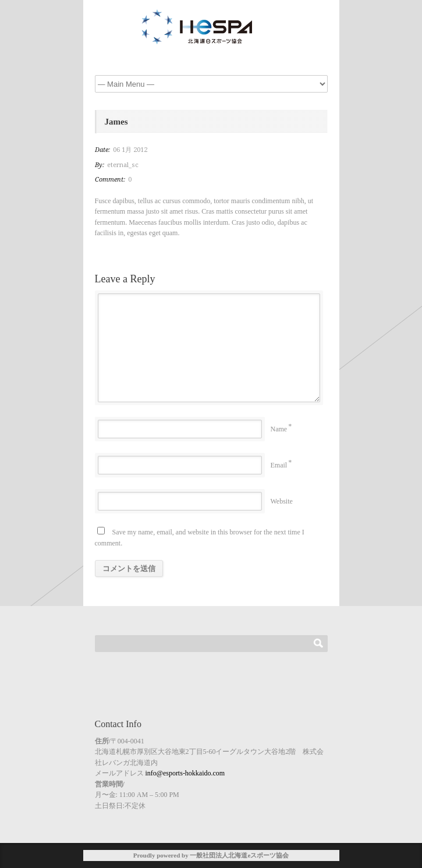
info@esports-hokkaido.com (185, 773)
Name (279, 429)
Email (279, 465)
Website (282, 501)
